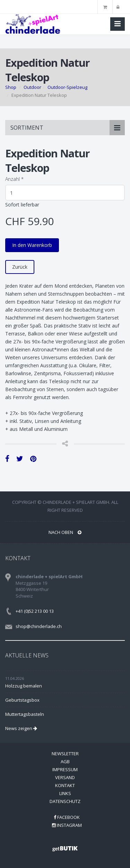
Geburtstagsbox (22, 700)
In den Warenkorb (32, 245)
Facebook (67, 817)
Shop (11, 87)
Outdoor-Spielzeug (67, 87)
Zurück (20, 267)
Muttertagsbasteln (25, 714)
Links (65, 793)
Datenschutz (65, 801)
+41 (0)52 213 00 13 (35, 611)
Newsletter (65, 754)
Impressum (65, 769)
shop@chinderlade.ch (39, 626)
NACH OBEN (65, 532)
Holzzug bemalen (24, 686)
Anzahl (14, 179)
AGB (65, 761)
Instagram (67, 825)
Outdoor (32, 87)
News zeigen (21, 728)
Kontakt (65, 785)
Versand (65, 777)
